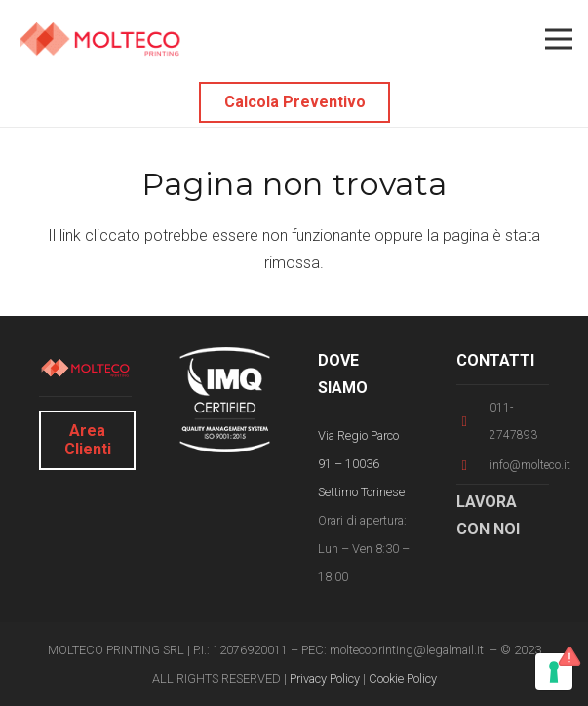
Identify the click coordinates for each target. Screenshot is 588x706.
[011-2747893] (473, 421)
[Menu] (559, 39)
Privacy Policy (325, 678)
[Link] (100, 39)
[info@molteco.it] (473, 465)
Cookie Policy (403, 678)
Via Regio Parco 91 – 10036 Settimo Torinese (361, 464)
